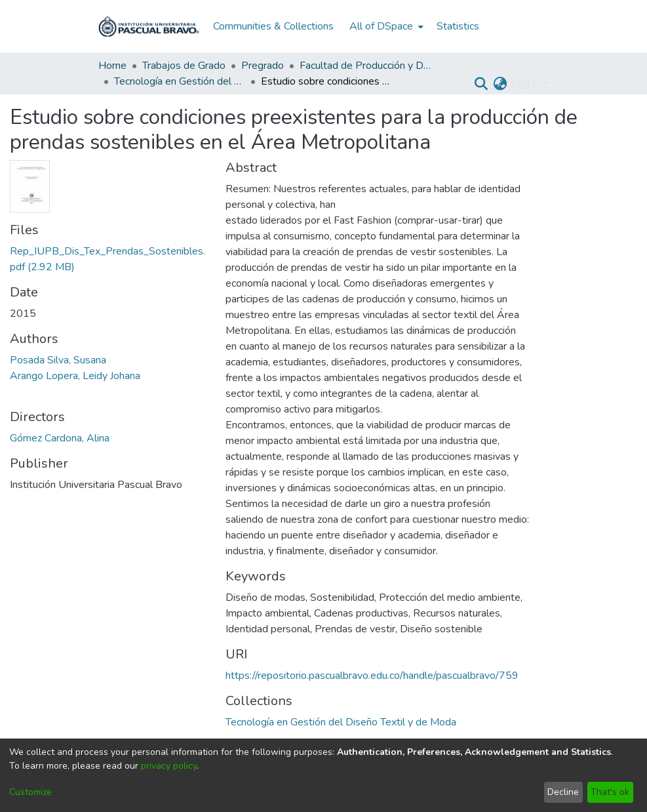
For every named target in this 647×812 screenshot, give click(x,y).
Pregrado (263, 66)
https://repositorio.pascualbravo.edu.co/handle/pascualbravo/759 (372, 676)
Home (112, 66)
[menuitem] (385, 26)
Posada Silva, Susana (58, 360)
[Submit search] (481, 84)
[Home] (149, 26)
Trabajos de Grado (184, 66)
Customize (30, 792)
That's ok (610, 792)
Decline (563, 792)
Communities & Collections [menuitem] (273, 26)
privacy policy (169, 766)
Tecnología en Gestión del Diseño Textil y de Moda (180, 81)
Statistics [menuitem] (458, 26)
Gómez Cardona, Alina (60, 438)
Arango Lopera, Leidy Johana (75, 376)
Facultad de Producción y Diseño (365, 66)
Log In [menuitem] (526, 84)
